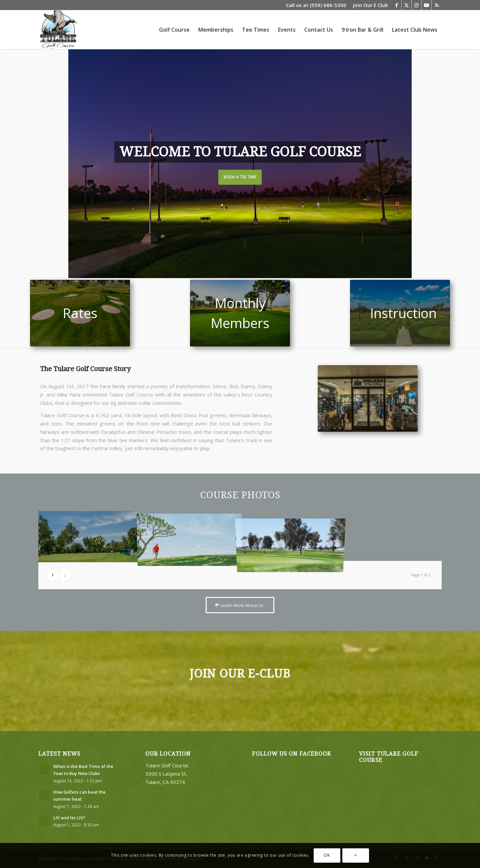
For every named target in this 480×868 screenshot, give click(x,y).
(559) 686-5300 (328, 5)
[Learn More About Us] (240, 605)
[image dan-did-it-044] (89, 536)
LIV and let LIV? (69, 818)
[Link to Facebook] (396, 5)
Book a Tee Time (240, 177)
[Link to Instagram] (416, 5)
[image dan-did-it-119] (189, 536)
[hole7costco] (80, 313)
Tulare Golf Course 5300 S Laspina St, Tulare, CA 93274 (167, 774)
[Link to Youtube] (426, 5)
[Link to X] (406, 5)
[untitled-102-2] (400, 313)
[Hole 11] (240, 313)
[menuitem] (369, 5)
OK (327, 855)
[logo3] (58, 30)
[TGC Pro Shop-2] (379, 398)
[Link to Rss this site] (437, 5)
